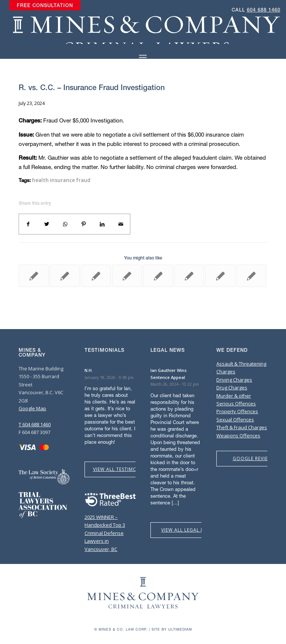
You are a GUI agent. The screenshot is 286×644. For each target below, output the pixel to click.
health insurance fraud (61, 180)
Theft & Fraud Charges (242, 427)
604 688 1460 (264, 10)
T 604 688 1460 (35, 424)
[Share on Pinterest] (84, 224)
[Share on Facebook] (28, 224)
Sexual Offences (235, 420)
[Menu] (143, 58)
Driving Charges (234, 380)
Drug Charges (232, 388)
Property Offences (237, 411)
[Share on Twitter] (47, 224)
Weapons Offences (238, 436)
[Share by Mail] (121, 224)
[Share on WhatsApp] (65, 224)
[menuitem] (45, 6)
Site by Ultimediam (172, 629)
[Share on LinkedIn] (102, 224)
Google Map (32, 408)
